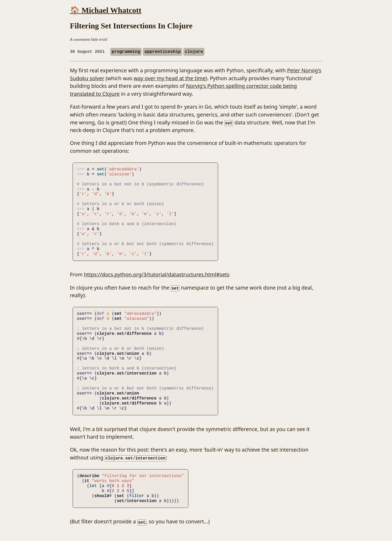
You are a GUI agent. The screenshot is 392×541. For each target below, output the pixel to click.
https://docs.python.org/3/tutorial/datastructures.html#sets (157, 274)
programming (126, 52)
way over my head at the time (170, 78)
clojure (194, 52)
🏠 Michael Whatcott (106, 10)
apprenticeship (163, 52)
